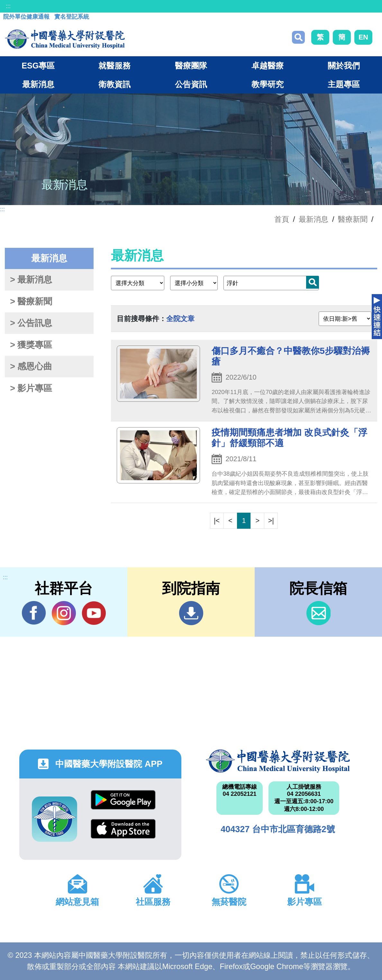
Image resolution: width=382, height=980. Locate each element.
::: (8, 6)
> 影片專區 (31, 388)
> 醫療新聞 (31, 301)
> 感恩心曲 (31, 366)
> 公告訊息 (31, 323)
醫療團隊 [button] (191, 66)
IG (64, 613)
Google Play (123, 800)
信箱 (318, 613)
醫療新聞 (353, 219)
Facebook (34, 613)
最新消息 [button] (38, 84)
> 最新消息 (31, 280)
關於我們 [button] (344, 66)
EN (363, 37)
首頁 (282, 219)
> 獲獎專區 (31, 345)
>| (271, 521)
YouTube (94, 613)
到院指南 (191, 613)
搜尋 (298, 37)
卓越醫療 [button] (268, 66)
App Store (123, 829)
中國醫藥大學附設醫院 (278, 761)
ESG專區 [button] (38, 66)
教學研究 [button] (268, 84)
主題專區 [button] (344, 84)
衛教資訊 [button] (114, 84)
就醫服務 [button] (114, 66)
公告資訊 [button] (191, 84)
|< (217, 521)
